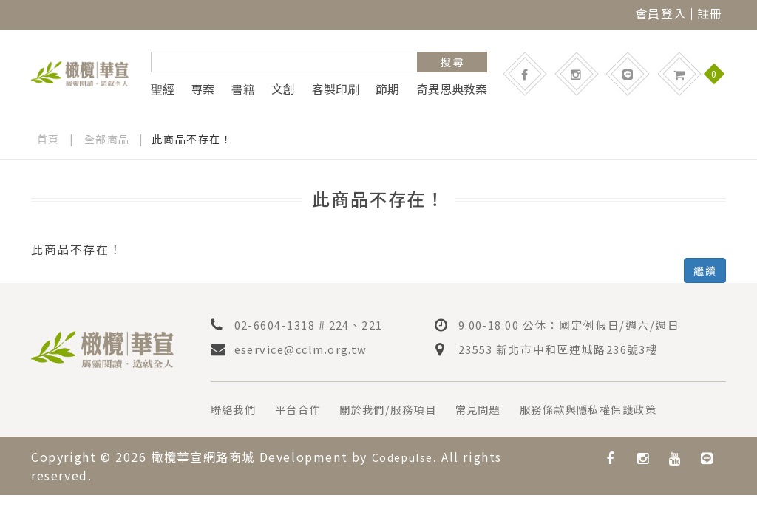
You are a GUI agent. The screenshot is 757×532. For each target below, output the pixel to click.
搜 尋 (452, 62)
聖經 (163, 89)
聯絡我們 (237, 409)
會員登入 (661, 13)
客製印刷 (336, 89)
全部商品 (107, 139)
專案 (203, 89)
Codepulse (407, 456)
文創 (283, 89)
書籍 (243, 89)
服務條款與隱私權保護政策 (630, 409)
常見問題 (507, 409)
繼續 (705, 270)
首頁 (48, 139)
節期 (387, 89)
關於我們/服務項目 (407, 409)
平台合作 (308, 409)
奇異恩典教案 (452, 89)
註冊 (710, 13)
